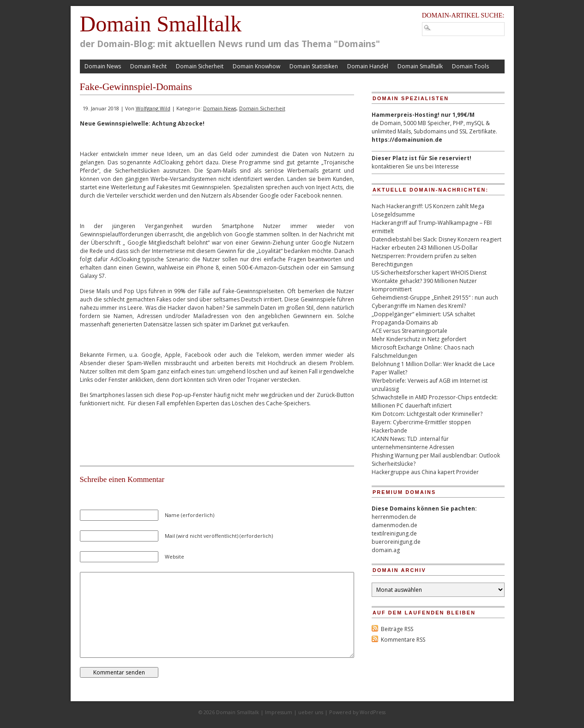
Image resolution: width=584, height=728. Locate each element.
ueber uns (311, 712)
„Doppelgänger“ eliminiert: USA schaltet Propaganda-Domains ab (423, 318)
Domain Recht (148, 66)
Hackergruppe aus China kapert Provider (425, 472)
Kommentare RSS (403, 640)
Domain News (103, 66)
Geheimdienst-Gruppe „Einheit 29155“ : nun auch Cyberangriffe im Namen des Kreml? (435, 302)
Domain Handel (368, 66)
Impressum (279, 712)
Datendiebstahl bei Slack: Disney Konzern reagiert (436, 239)
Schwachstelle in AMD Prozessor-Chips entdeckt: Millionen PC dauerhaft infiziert (435, 401)
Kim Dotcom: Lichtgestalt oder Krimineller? (427, 414)
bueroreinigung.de (396, 542)
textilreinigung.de (394, 533)
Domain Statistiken (314, 66)
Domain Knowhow (256, 66)
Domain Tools (470, 66)
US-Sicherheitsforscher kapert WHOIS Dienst (429, 273)
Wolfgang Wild (153, 108)
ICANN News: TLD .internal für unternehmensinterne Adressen (413, 443)
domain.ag (386, 550)
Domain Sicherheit (200, 66)
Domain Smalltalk (161, 24)
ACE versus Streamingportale (409, 331)
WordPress (373, 712)
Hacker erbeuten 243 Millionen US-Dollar (425, 248)
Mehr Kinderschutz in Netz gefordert (419, 339)
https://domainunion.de (407, 140)
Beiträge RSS (397, 629)
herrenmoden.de (394, 517)
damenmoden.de (394, 525)
